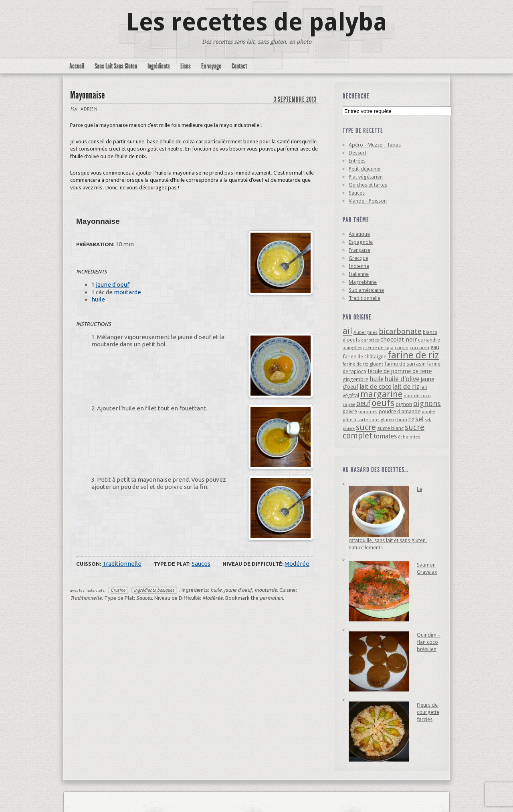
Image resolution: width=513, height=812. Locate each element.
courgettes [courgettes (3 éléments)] (352, 348)
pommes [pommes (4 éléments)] (368, 412)
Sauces (201, 564)
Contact (239, 66)
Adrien (89, 109)
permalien (271, 598)
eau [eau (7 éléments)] (435, 347)
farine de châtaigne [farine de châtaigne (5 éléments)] (365, 357)
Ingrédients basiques (154, 590)
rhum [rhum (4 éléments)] (401, 420)
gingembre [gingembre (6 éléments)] (355, 379)
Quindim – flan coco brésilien (429, 642)
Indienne (359, 266)
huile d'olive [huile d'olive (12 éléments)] (402, 379)
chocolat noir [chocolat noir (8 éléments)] (399, 340)
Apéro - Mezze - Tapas (375, 145)
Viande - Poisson (368, 201)
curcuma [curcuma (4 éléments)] (419, 348)
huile (98, 299)
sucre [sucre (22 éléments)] (366, 427)
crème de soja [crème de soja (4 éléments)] (378, 348)
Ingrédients (159, 66)
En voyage (211, 66)
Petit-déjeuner (365, 169)
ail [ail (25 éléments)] (347, 331)
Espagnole (361, 242)
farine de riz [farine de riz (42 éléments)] (413, 355)
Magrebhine (363, 282)
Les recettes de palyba (257, 22)
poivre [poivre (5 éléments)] (350, 411)
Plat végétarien (366, 177)
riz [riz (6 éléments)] (411, 419)
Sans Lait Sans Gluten (116, 66)
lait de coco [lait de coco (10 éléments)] (376, 387)
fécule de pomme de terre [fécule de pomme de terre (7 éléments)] (400, 371)
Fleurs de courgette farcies (428, 712)
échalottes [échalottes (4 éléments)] (409, 437)
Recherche (356, 96)
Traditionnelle (122, 564)
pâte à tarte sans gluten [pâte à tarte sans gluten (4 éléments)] (368, 420)
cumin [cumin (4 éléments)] (402, 348)
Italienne (359, 274)
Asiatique (359, 234)
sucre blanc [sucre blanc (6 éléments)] (390, 428)
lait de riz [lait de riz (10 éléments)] (406, 387)
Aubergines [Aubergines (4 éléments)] (366, 332)
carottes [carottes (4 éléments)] (370, 340)
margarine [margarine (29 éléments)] (381, 394)
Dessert (357, 153)
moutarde (127, 292)
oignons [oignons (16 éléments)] (427, 403)
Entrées (357, 161)
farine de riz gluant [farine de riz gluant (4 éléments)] (363, 364)
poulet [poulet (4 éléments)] (428, 412)
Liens (186, 66)
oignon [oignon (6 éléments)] (404, 404)
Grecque (358, 258)
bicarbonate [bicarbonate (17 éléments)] (400, 331)
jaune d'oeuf (113, 284)
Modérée (297, 564)
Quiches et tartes (368, 185)
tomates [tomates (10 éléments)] (385, 436)
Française (360, 250)
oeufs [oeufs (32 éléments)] (383, 403)
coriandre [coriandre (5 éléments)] (429, 340)
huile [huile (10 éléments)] (377, 379)
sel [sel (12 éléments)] (419, 419)
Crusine (118, 590)
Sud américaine (366, 290)
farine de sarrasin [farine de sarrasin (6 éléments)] (405, 364)
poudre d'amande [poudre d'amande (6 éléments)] (400, 411)
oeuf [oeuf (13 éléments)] (363, 404)
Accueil (77, 66)
